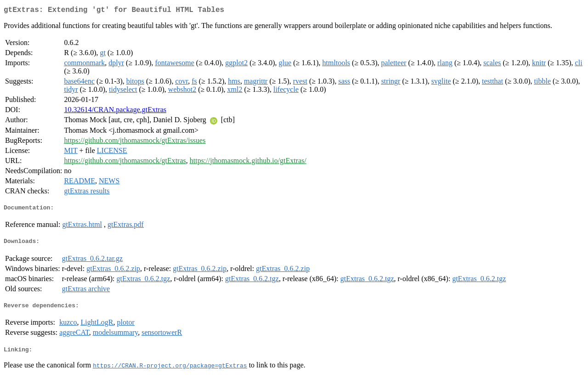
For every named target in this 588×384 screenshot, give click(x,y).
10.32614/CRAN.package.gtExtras (115, 111)
